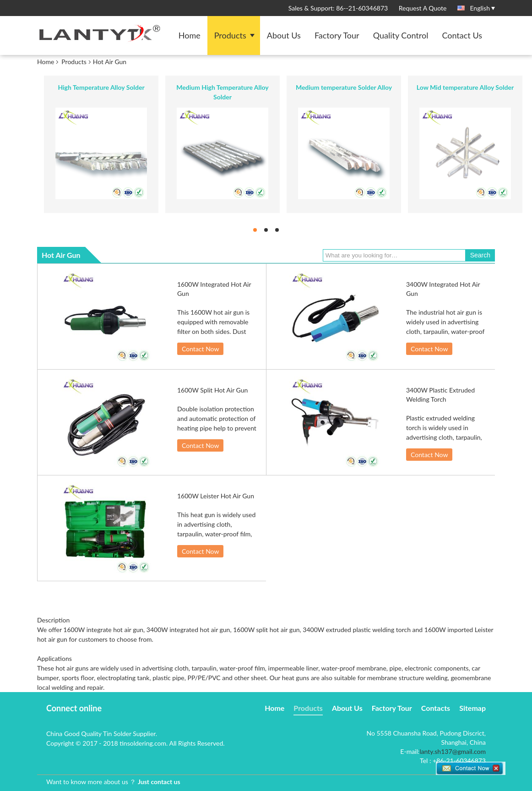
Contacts (436, 708)
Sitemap (472, 708)
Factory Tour (337, 35)
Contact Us (462, 35)
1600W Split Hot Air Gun (212, 390)
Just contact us (159, 782)
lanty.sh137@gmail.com (453, 751)
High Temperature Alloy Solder (101, 87)
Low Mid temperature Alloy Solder (465, 87)
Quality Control (401, 35)
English (482, 8)
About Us (284, 35)
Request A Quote (423, 8)
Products (230, 35)
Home (190, 35)
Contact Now (200, 349)
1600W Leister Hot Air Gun (216, 496)
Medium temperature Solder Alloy (344, 87)
